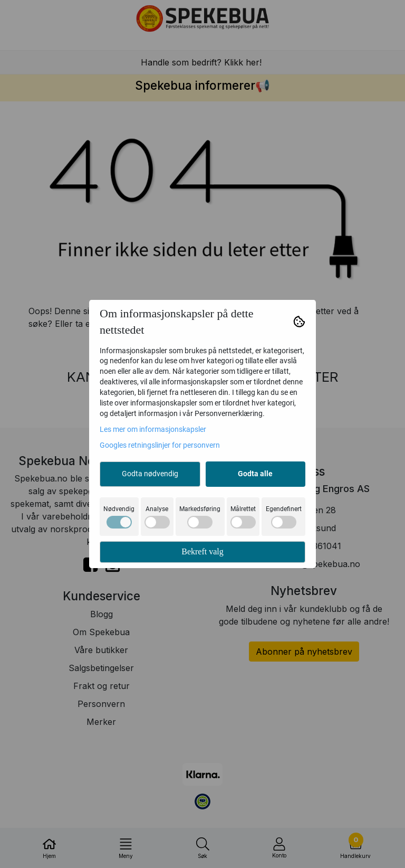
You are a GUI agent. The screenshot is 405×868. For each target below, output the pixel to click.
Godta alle (255, 474)
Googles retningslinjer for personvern (160, 445)
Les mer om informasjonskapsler (153, 429)
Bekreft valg (202, 551)
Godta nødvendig (150, 474)
